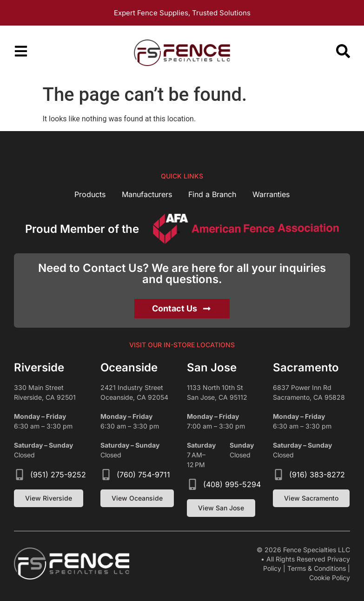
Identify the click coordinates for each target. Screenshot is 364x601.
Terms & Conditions (317, 568)
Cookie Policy (330, 578)
